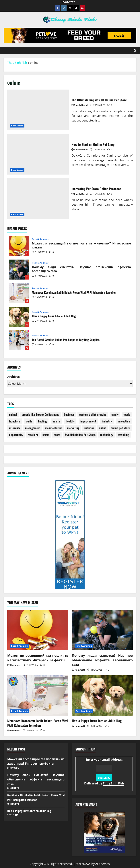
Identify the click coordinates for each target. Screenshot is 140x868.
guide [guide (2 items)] (29, 421)
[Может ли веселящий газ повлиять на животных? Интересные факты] (38, 630)
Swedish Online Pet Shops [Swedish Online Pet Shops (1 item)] (80, 435)
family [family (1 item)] (115, 414)
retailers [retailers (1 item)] (33, 435)
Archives (13, 377)
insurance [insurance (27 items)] (15, 428)
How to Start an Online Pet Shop (38, 154)
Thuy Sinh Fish (17, 63)
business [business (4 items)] (69, 414)
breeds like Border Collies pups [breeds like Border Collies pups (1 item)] (40, 414)
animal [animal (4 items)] (13, 414)
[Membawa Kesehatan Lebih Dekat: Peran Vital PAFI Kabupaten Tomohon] (38, 696)
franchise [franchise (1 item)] (15, 421)
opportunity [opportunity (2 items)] (16, 435)
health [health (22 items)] (56, 421)
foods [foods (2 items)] (127, 414)
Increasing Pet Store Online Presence (38, 199)
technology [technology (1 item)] (107, 435)
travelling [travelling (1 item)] (123, 435)
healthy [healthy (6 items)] (70, 421)
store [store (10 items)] (57, 435)
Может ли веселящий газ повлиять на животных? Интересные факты (19, 246)
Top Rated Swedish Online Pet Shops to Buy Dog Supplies (19, 340)
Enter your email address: (104, 772)
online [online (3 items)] (103, 428)
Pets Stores (17, 126)
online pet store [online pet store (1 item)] (120, 428)
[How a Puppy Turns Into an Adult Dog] (102, 696)
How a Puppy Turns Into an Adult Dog (19, 317)
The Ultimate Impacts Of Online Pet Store (38, 110)
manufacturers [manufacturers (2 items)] (54, 428)
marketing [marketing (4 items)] (73, 428)
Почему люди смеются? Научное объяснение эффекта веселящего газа (19, 270)
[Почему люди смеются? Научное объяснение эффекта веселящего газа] (102, 630)
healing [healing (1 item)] (42, 421)
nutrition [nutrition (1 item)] (89, 428)
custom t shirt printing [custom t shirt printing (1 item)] (93, 414)
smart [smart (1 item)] (46, 435)
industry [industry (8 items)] (107, 421)
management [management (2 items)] (33, 428)
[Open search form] (135, 51)
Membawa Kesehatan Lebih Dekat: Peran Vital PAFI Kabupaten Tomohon (19, 293)
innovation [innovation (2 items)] (124, 421)
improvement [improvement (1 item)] (88, 421)
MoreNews (83, 864)
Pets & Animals (40, 239)
